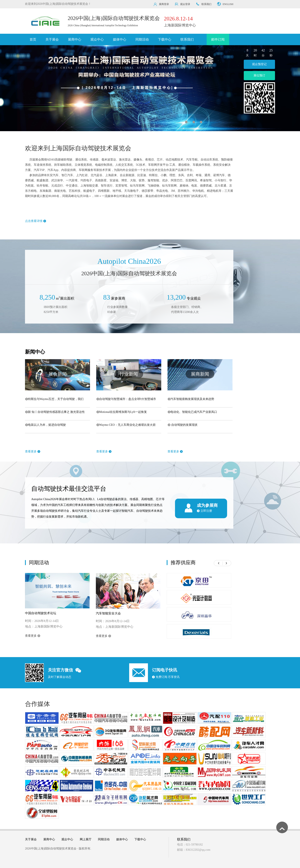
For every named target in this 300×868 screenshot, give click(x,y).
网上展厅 (86, 839)
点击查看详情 (36, 221)
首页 (33, 39)
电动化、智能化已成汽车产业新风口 (192, 412)
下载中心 (165, 39)
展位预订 (259, 75)
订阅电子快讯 (165, 670)
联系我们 (187, 39)
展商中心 (75, 39)
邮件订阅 (218, 39)
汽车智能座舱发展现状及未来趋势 (191, 399)
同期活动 (142, 39)
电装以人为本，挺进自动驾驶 (46, 425)
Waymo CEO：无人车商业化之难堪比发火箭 (126, 425)
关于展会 (52, 39)
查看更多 (33, 451)
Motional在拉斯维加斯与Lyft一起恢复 (122, 412)
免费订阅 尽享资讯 (166, 677)
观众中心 (97, 39)
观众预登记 (259, 64)
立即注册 (204, 511)
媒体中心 (120, 39)
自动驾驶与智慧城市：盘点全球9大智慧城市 (126, 399)
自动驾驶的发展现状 (183, 425)
